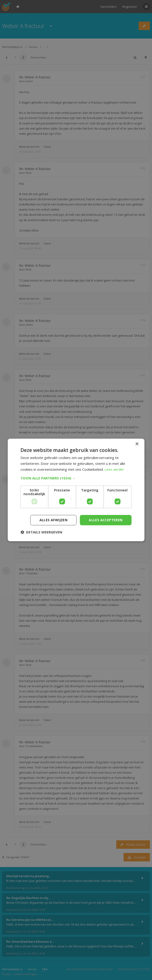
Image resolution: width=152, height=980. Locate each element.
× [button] (137, 444)
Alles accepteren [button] (106, 520)
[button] (76, 478)
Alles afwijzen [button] (54, 520)
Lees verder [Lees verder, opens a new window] (115, 469)
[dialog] (76, 490)
